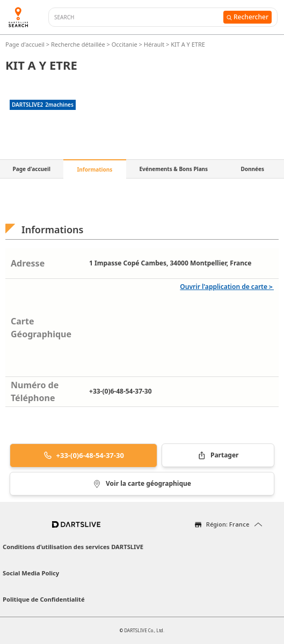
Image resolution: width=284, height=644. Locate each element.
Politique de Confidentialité (44, 599)
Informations (94, 169)
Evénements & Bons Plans (173, 169)
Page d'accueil (26, 44)
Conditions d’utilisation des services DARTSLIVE (73, 547)
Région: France (228, 524)
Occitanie (125, 44)
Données (252, 169)
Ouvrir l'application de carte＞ (227, 287)
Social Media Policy (31, 573)
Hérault (154, 44)
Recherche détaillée (79, 44)
